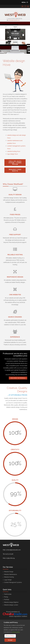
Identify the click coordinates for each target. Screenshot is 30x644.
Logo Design (8, 580)
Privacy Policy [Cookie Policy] (10, 636)
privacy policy (16, 632)
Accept (10, 640)
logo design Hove (12, 154)
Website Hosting (9, 577)
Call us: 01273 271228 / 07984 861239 (15, 163)
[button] (25, 2)
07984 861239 (19, 19)
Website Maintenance (10, 574)
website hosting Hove (14, 151)
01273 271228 (11, 19)
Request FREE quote (15, 170)
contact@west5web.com (14, 20)
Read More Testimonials (18, 378)
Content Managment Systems (13, 582)
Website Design (9, 572)
